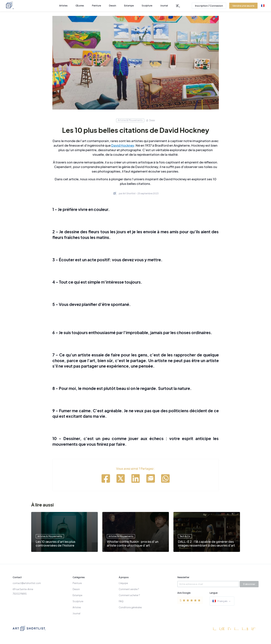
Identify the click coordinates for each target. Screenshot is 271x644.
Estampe (77, 595)
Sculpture (78, 601)
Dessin (76, 589)
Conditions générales (130, 607)
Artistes (77, 607)
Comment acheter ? (129, 595)
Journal (76, 613)
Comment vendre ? (129, 589)
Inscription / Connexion (209, 6)
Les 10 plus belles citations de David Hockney (136, 130)
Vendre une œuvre (243, 6)
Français (222, 601)
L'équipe (123, 583)
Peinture (77, 583)
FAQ (121, 601)
